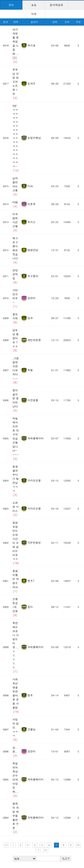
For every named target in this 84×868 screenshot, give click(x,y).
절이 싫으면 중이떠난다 (16, 400)
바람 (15, 204)
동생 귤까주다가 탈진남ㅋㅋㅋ (16, 481)
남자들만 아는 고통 (15, 186)
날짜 (55, 22)
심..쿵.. (15, 751)
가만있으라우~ (15, 298)
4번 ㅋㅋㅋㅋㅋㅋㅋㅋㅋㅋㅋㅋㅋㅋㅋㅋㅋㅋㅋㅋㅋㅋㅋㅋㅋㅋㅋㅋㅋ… (16, 138)
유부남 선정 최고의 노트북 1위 (16, 84)
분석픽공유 (56, 5)
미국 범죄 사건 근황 (15, 222)
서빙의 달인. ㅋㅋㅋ (16, 729)
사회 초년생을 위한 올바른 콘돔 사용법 (16, 695)
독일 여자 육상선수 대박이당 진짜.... (16, 779)
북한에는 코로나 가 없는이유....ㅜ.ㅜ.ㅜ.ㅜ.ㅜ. (16, 647)
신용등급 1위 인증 (15, 607)
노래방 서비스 (16, 509)
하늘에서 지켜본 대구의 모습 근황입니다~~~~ (16, 438)
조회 (67, 22)
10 (78, 845)
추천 (78, 22)
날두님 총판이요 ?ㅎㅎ (16, 340)
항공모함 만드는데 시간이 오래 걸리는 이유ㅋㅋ (16, 543)
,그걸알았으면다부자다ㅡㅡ (16, 370)
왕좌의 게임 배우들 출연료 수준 (16, 818)
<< (6, 845)
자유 (34, 14)
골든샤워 (15, 318)
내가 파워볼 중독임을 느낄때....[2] (16, 45)
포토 (34, 5)
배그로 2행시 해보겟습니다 (15, 250)
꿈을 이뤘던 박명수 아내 (16, 581)
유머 (11, 5)
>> (46, 850)
